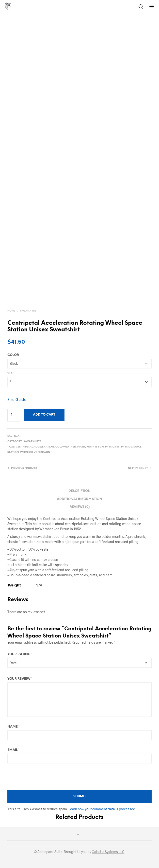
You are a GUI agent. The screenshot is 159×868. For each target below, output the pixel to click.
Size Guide (17, 399)
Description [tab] (79, 491)
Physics (127, 447)
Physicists (112, 447)
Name (14, 727)
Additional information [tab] (79, 499)
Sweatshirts (28, 311)
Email (13, 750)
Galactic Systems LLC (108, 852)
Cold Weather (66, 447)
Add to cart (44, 415)
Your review (20, 679)
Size (11, 373)
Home (11, 311)
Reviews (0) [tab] (80, 507)
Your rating (20, 654)
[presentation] (45, 777)
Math (81, 447)
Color (13, 355)
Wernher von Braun (35, 452)
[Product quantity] (14, 415)
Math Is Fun (95, 447)
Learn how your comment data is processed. (102, 809)
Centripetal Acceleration (35, 447)
